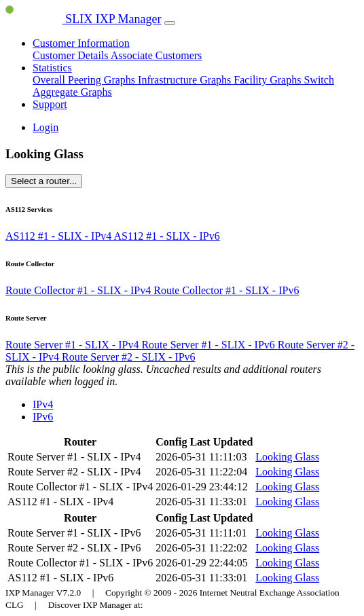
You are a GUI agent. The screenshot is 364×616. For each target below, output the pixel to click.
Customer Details (72, 55)
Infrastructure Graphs (186, 80)
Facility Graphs (269, 80)
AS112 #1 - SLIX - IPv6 (166, 236)
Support (50, 104)
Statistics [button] (52, 68)
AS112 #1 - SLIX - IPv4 (59, 236)
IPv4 (43, 404)
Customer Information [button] (81, 43)
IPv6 (43, 417)
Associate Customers (157, 55)
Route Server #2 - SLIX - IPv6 (128, 357)
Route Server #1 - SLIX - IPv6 (209, 345)
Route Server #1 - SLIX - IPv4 (73, 345)
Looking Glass (287, 457)
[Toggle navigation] (170, 23)
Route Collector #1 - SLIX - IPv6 (226, 290)
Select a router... (44, 181)
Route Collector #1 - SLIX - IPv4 (79, 290)
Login (45, 127)
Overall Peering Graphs (85, 80)
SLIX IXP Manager (84, 19)
